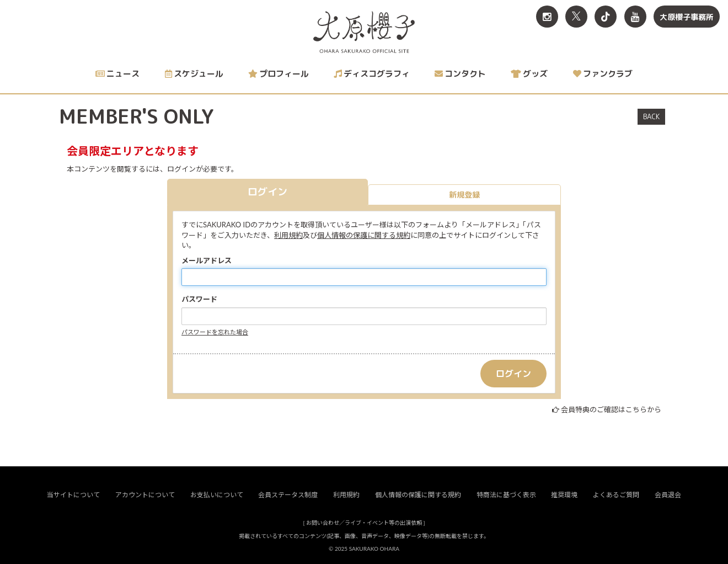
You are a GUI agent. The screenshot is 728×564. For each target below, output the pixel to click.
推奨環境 (564, 495)
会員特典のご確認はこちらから (611, 409)
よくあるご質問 (616, 495)
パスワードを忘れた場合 (215, 332)
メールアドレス (207, 260)
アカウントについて (145, 495)
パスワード (199, 299)
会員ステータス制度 (288, 495)
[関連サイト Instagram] (547, 17)
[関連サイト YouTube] (635, 17)
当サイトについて (73, 495)
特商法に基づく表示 (506, 495)
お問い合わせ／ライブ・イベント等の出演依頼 (364, 523)
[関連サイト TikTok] (606, 17)
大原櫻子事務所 (687, 17)
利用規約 (288, 235)
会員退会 (668, 495)
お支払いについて (217, 495)
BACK (651, 116)
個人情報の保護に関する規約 (364, 235)
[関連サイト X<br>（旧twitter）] (576, 17)
